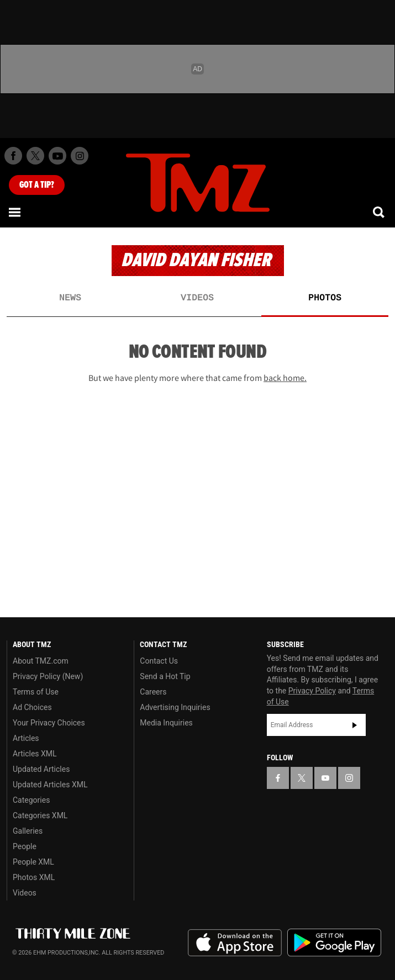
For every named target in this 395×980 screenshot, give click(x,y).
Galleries (28, 831)
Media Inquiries (166, 723)
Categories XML (40, 815)
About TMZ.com (41, 661)
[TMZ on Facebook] (13, 156)
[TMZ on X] (35, 156)
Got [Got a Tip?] (37, 185)
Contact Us (159, 661)
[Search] (380, 212)
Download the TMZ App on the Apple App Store (235, 943)
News (70, 298)
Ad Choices (32, 707)
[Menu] (15, 212)
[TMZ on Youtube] (57, 156)
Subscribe (355, 725)
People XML (33, 862)
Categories (31, 800)
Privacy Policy (312, 691)
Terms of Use (36, 692)
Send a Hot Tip (165, 676)
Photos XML (34, 877)
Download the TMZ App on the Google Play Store (334, 943)
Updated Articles (41, 769)
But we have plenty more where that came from (197, 378)
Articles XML (35, 754)
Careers (153, 692)
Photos (325, 298)
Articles (26, 738)
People (25, 846)
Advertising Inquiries (175, 707)
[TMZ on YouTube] (325, 778)
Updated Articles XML (50, 785)
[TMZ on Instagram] (80, 156)
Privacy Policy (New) (48, 676)
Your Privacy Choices (49, 723)
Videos (197, 298)
